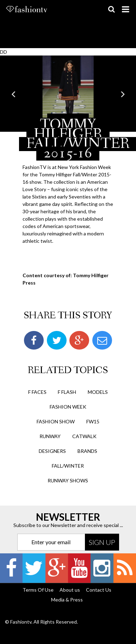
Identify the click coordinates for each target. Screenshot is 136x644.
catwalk (84, 436)
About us (70, 590)
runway (50, 436)
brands (87, 451)
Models (98, 392)
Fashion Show (56, 421)
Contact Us (99, 590)
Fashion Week (68, 407)
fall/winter (68, 466)
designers (52, 451)
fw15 (93, 421)
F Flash (67, 392)
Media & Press (67, 600)
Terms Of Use (38, 590)
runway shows (68, 480)
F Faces (37, 392)
